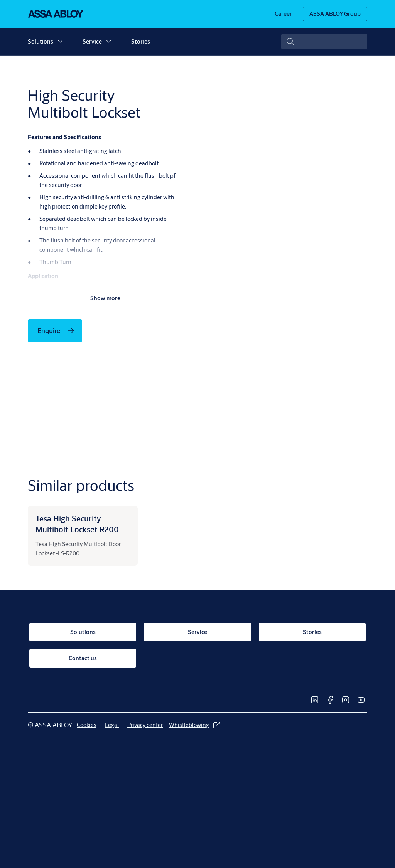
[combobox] (324, 42)
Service (92, 41)
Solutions (41, 41)
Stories (141, 41)
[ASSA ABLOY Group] (335, 14)
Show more (105, 298)
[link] (283, 14)
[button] (60, 42)
